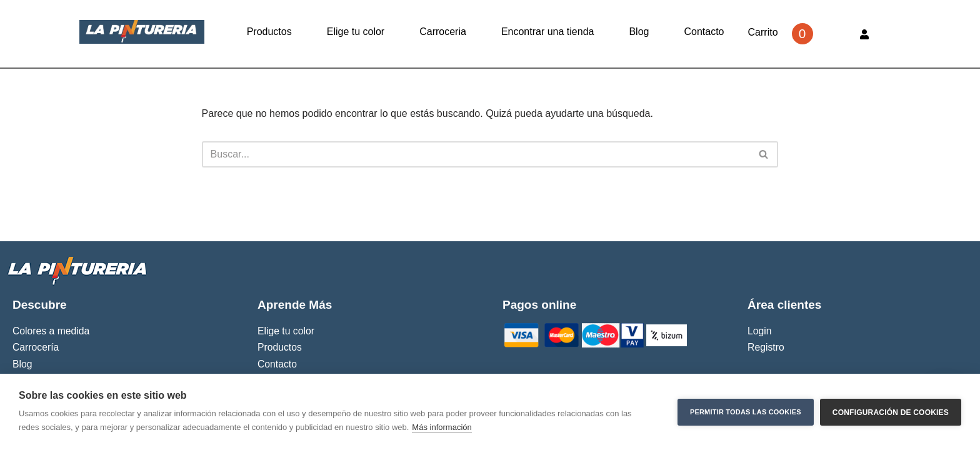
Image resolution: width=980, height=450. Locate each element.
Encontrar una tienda (548, 32)
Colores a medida (51, 331)
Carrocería (36, 347)
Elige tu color (356, 32)
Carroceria (443, 32)
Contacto (704, 32)
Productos (269, 32)
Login (760, 331)
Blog (639, 32)
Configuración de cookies (891, 412)
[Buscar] (476, 154)
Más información (442, 427)
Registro (766, 347)
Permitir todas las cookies (746, 412)
